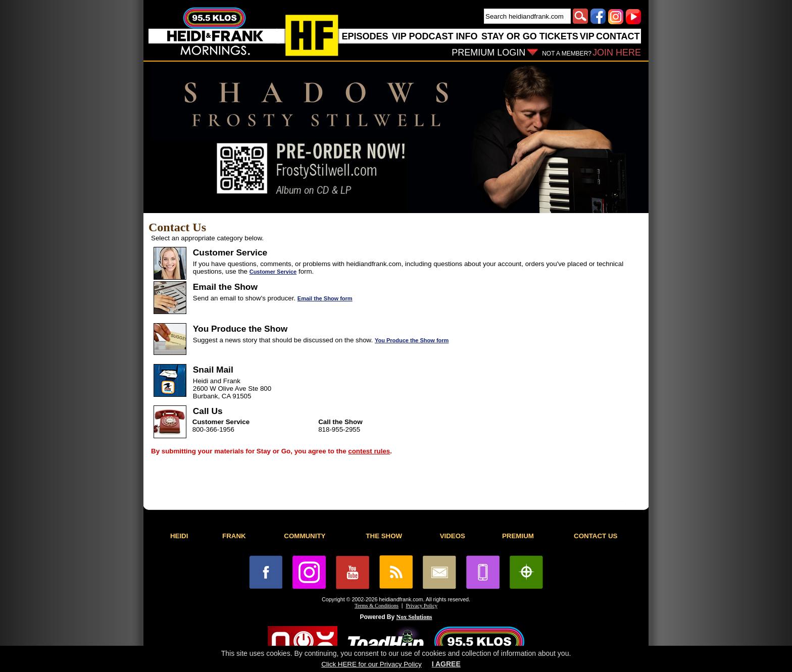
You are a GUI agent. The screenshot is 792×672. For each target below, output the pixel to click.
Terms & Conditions (377, 606)
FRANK (234, 536)
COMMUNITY (305, 536)
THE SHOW (384, 536)
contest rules (369, 451)
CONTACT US (596, 536)
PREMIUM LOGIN (488, 53)
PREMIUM (518, 536)
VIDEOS (453, 536)
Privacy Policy (422, 606)
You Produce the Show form (412, 340)
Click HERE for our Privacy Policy (371, 664)
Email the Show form (325, 298)
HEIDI (179, 536)
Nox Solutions (414, 617)
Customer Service (273, 272)
